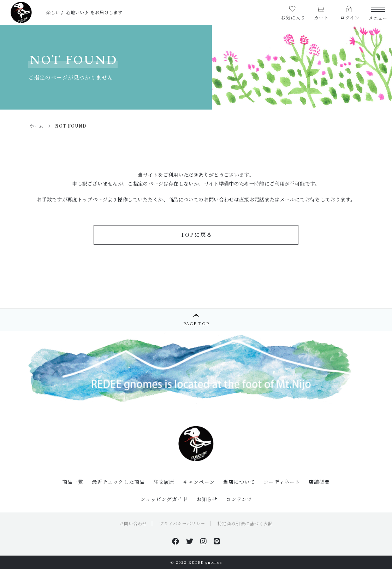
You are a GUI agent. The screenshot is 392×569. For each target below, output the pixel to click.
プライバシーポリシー (182, 523)
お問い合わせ (133, 523)
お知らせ (207, 499)
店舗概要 (319, 482)
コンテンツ (239, 499)
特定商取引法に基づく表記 (245, 523)
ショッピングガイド (164, 499)
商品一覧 (73, 482)
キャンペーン (199, 482)
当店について (239, 482)
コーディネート (282, 482)
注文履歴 (164, 482)
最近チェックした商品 (118, 482)
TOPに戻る (196, 234)
